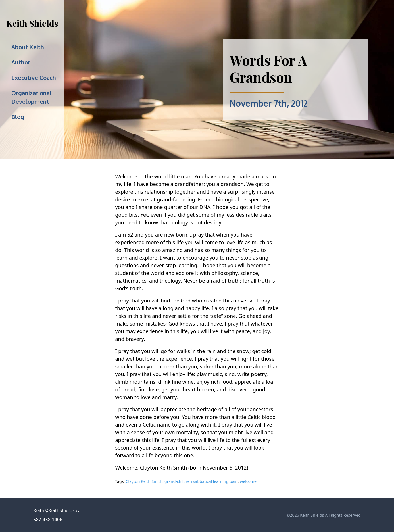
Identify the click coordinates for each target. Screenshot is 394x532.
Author (21, 62)
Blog (18, 117)
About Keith (28, 47)
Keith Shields (32, 23)
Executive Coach (34, 78)
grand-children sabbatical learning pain (201, 481)
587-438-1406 (48, 520)
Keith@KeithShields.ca (57, 510)
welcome (248, 481)
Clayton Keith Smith (144, 481)
